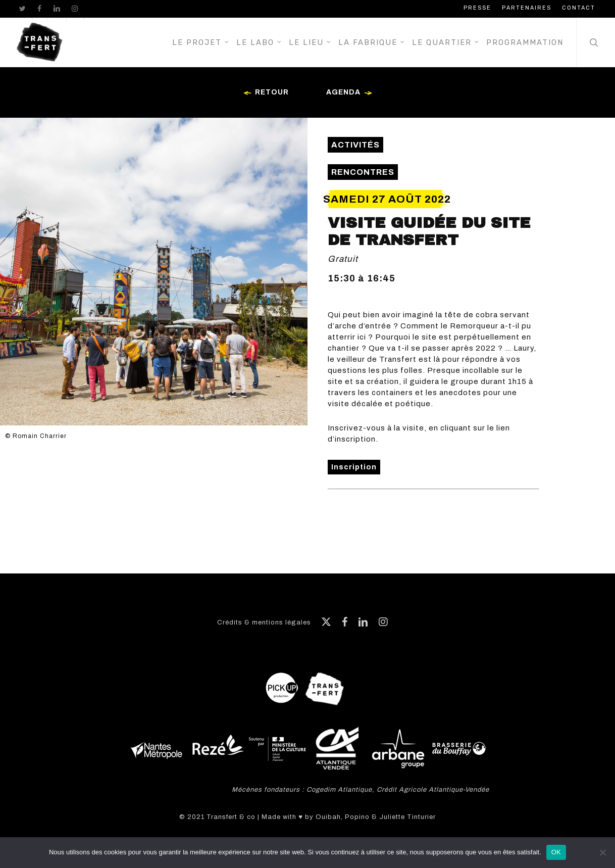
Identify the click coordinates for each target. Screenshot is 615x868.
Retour (264, 93)
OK (556, 852)
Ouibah (328, 817)
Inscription (354, 467)
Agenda (351, 93)
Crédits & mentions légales (264, 622)
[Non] (602, 852)
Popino (357, 817)
